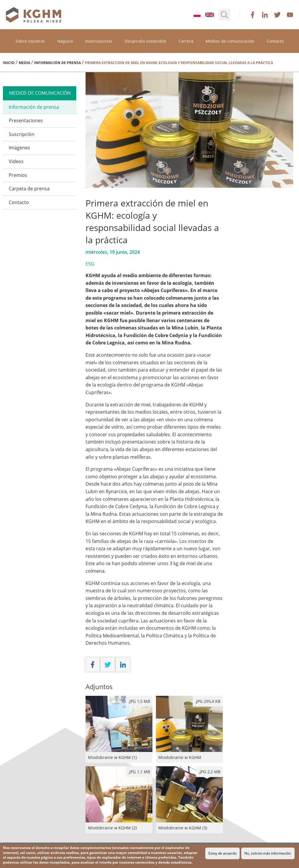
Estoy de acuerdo (222, 853)
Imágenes (19, 148)
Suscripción (22, 134)
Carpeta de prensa (29, 189)
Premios (18, 175)
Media (24, 63)
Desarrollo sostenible (145, 41)
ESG (90, 264)
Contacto (275, 41)
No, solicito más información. (268, 853)
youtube (290, 15)
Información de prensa (58, 63)
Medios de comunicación (230, 41)
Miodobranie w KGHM (189, 729)
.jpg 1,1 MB (139, 772)
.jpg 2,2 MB (210, 772)
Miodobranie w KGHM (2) (119, 800)
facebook (253, 15)
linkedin (265, 15)
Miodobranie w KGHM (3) (189, 800)
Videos (16, 161)
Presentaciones (26, 120)
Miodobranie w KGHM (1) (119, 729)
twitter (277, 15)
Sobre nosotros (30, 41)
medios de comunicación (40, 93)
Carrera (186, 41)
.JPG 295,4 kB (208, 701)
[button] (225, 15)
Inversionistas (99, 41)
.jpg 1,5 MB (139, 701)
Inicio (9, 63)
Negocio (65, 41)
